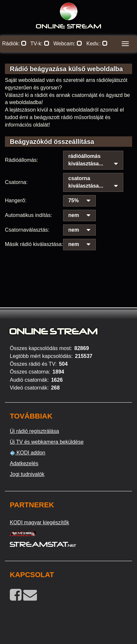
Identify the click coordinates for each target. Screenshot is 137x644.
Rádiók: (15, 44)
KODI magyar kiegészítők (39, 522)
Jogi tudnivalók (27, 474)
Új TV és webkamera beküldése (47, 442)
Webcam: (68, 44)
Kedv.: (97, 44)
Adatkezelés (24, 463)
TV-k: (40, 44)
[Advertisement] (68, 262)
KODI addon (28, 453)
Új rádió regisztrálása (34, 431)
